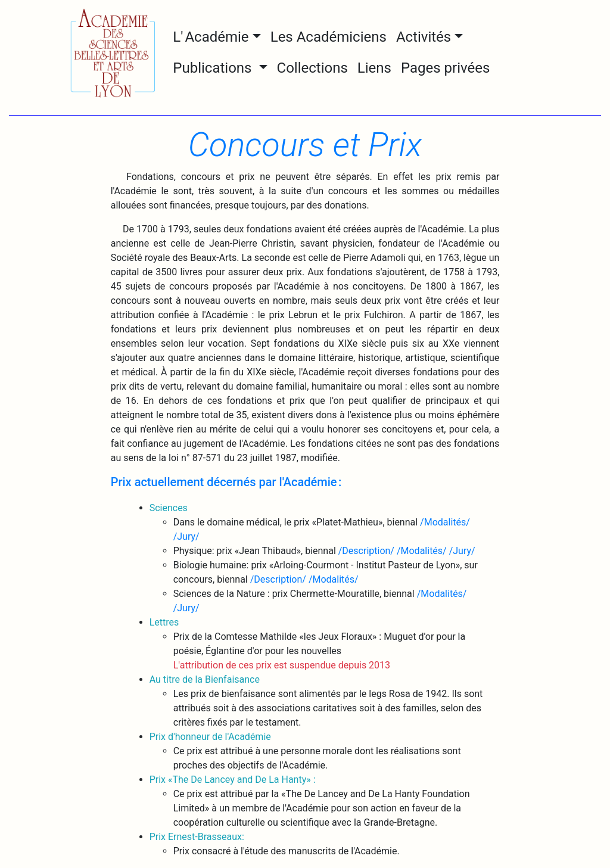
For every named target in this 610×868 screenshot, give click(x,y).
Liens (374, 68)
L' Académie (211, 37)
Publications (214, 68)
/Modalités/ (445, 522)
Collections (312, 68)
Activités (424, 37)
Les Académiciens (329, 37)
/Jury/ (186, 536)
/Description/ (366, 551)
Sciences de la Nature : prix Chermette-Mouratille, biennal (295, 594)
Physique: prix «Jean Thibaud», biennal (256, 551)
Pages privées (445, 68)
